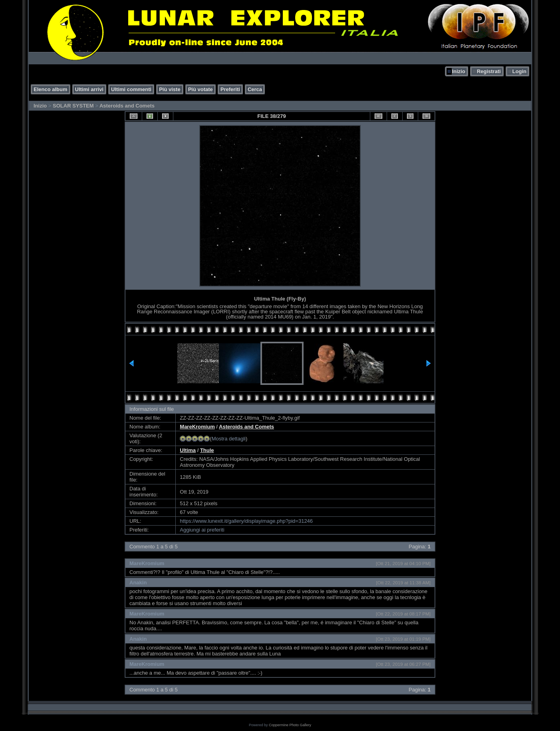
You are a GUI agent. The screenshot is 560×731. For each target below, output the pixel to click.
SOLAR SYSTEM (73, 106)
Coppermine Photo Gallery (290, 725)
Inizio (458, 71)
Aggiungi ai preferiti (202, 530)
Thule (207, 450)
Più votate (201, 89)
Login (519, 71)
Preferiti (230, 89)
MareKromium (197, 427)
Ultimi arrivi (89, 89)
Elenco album (51, 89)
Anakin (138, 583)
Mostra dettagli (229, 439)
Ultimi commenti (131, 89)
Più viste (170, 89)
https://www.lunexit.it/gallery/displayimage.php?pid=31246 (246, 521)
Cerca (255, 89)
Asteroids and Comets (127, 106)
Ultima (188, 450)
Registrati (489, 71)
